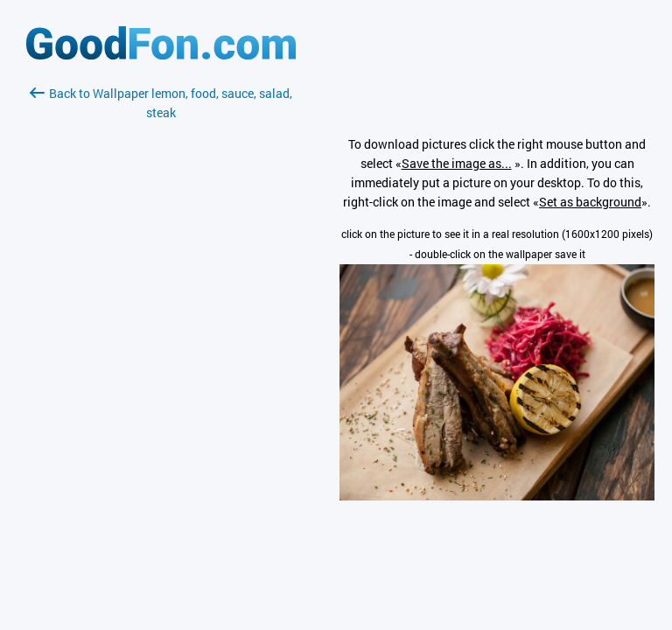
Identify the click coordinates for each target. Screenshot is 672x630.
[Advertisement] (161, 330)
